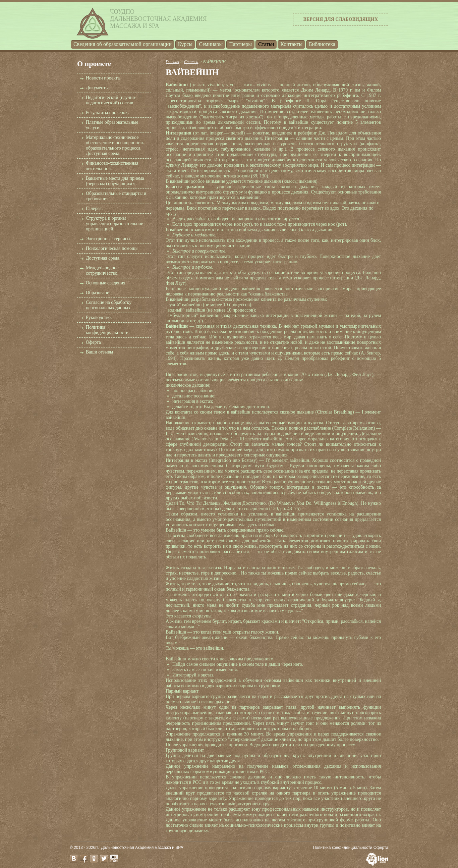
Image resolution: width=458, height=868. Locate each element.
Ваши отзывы (99, 352)
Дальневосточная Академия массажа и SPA (142, 848)
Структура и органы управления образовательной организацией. (115, 224)
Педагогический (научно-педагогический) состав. (111, 100)
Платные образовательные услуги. (112, 125)
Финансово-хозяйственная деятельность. (112, 166)
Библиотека (322, 44)
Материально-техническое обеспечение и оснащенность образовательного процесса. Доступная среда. (115, 145)
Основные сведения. (106, 283)
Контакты (291, 44)
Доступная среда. (103, 258)
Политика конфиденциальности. (108, 330)
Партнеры (240, 44)
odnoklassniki (94, 859)
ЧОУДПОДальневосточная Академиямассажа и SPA (158, 19)
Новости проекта (103, 78)
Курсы (185, 44)
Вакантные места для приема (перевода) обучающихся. (115, 181)
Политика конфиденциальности (342, 848)
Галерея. (94, 208)
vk (74, 859)
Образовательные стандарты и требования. (116, 196)
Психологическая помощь (112, 248)
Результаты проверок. (107, 113)
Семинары (211, 44)
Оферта (93, 342)
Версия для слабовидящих (341, 19)
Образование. (99, 293)
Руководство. (99, 317)
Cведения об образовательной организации (123, 44)
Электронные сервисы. (109, 239)
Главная (172, 62)
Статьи (266, 44)
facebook (84, 859)
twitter (104, 859)
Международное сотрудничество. (102, 270)
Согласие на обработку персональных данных (109, 305)
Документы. (98, 88)
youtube (114, 859)
